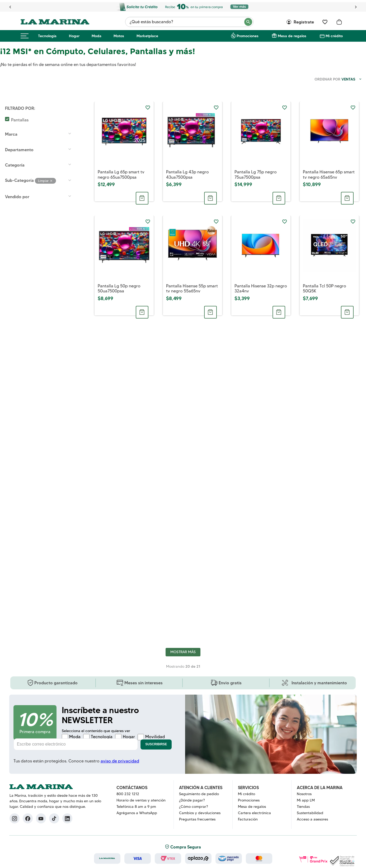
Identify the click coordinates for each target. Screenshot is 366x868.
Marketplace (147, 36)
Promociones (248, 36)
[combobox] (189, 22)
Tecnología (47, 36)
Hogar (74, 36)
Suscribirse (156, 744)
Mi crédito (334, 36)
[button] (41, 108)
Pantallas (20, 120)
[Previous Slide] (10, 7)
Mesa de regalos (292, 36)
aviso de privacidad (120, 761)
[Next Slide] (356, 7)
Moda (97, 36)
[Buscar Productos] (248, 22)
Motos (119, 36)
